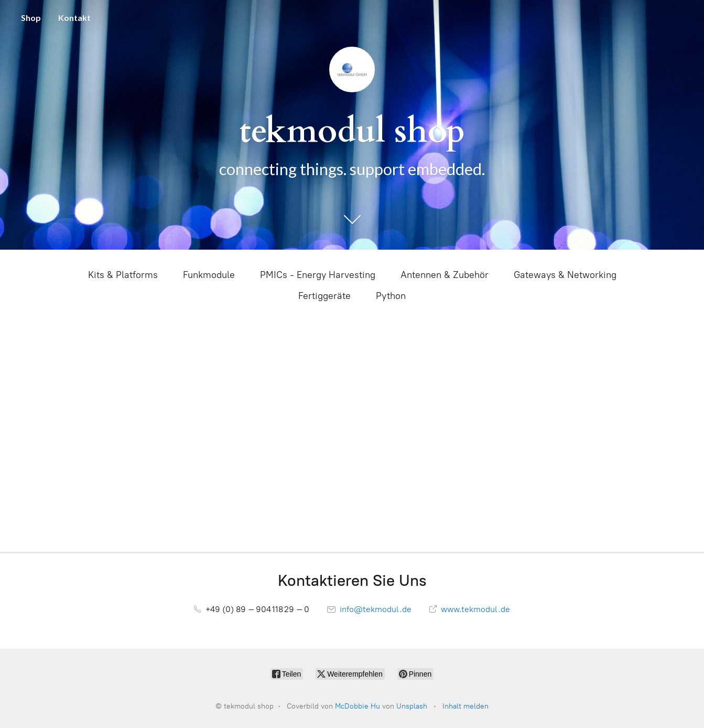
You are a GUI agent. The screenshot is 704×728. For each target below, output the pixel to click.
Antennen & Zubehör (445, 275)
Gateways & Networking (565, 275)
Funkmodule (209, 275)
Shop (31, 18)
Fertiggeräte (324, 296)
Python (391, 296)
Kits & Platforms (123, 275)
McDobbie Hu (358, 706)
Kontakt (74, 18)
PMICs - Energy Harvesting (318, 275)
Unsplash (412, 706)
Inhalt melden (465, 706)
